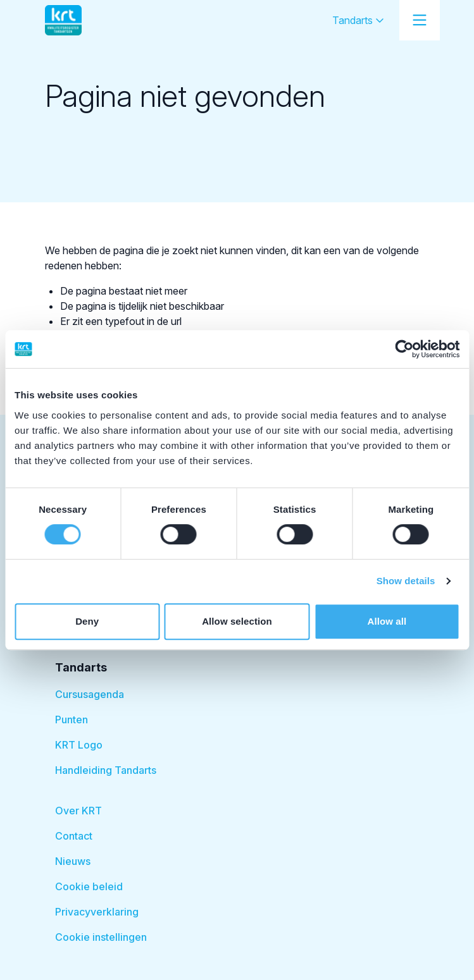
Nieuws (73, 861)
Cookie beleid (89, 886)
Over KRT (78, 811)
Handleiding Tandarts (106, 770)
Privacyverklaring (97, 912)
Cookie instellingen (101, 937)
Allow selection (237, 621)
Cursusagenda (90, 694)
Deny (87, 621)
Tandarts (358, 20)
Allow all (387, 621)
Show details (406, 581)
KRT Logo (79, 745)
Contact (74, 836)
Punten (72, 720)
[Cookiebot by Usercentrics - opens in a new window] (404, 349)
